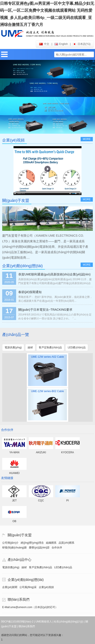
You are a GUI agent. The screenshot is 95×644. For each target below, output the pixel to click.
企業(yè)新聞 (10, 587)
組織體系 (51, 543)
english (61, 44)
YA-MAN (14, 452)
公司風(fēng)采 (28, 587)
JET (14, 501)
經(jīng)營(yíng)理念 (32, 543)
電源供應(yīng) (11, 567)
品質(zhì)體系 (66, 543)
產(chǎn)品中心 (20, 560)
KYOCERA (68, 452)
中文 (44, 44)
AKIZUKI (41, 452)
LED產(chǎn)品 (63, 567)
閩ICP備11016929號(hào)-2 (17, 622)
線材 (24, 567)
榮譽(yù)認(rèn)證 (39, 548)
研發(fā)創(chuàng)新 (14, 548)
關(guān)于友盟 (20, 535)
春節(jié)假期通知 (30, 292)
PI (67, 501)
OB (14, 521)
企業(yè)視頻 (46, 587)
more (87, 139)
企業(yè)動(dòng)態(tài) (26, 580)
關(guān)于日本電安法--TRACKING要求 (45, 310)
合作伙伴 (57, 548)
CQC (41, 501)
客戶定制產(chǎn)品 (41, 567)
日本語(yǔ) (82, 44)
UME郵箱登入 (44, 622)
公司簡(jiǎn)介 (10, 543)
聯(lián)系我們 (19, 599)
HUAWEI (14, 473)
